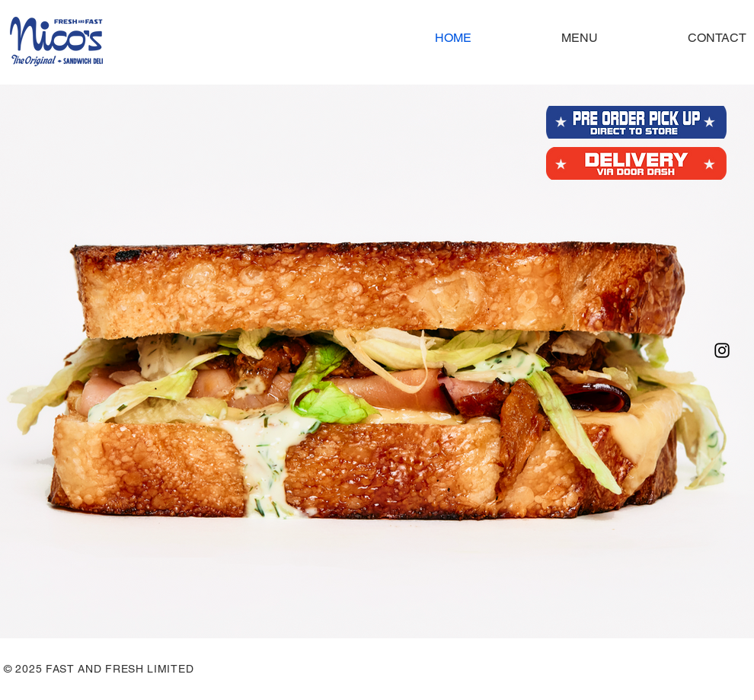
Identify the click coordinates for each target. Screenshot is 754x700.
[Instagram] (722, 350)
